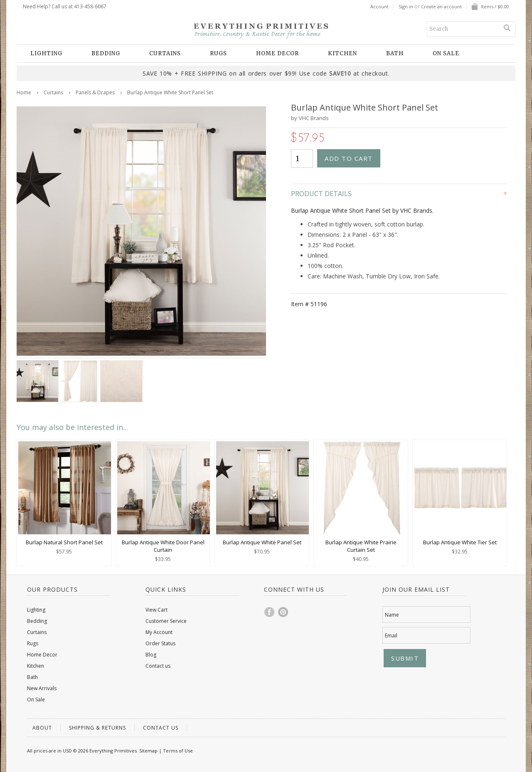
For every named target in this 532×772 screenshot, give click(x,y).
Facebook (270, 612)
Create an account (441, 7)
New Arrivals (42, 688)
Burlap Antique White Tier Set (460, 542)
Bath (395, 53)
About (42, 728)
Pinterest (283, 612)
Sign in (406, 7)
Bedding (106, 53)
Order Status (160, 643)
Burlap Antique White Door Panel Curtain (163, 546)
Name (392, 615)
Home (24, 92)
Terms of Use (178, 751)
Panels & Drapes (95, 92)
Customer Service (166, 621)
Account (379, 7)
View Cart (156, 610)
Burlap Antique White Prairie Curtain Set (361, 546)
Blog (151, 655)
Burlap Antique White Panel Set (262, 542)
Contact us (158, 666)
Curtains (165, 53)
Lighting (46, 53)
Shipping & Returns (97, 728)
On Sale (446, 53)
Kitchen (342, 53)
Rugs (218, 53)
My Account (159, 632)
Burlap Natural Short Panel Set (64, 542)
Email (391, 636)
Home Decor (277, 53)
